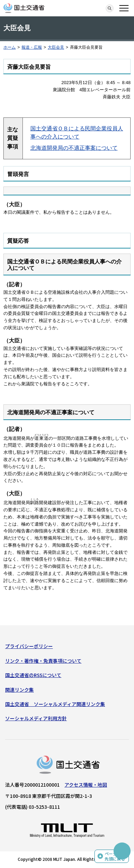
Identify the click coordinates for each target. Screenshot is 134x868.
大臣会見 (56, 47)
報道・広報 (32, 47)
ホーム (10, 47)
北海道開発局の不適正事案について (74, 148)
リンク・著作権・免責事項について (43, 661)
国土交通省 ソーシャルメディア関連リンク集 (55, 704)
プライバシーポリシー (29, 646)
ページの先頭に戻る (115, 856)
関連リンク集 (19, 690)
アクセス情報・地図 (86, 785)
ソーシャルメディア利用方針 (36, 718)
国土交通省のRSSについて (33, 675)
